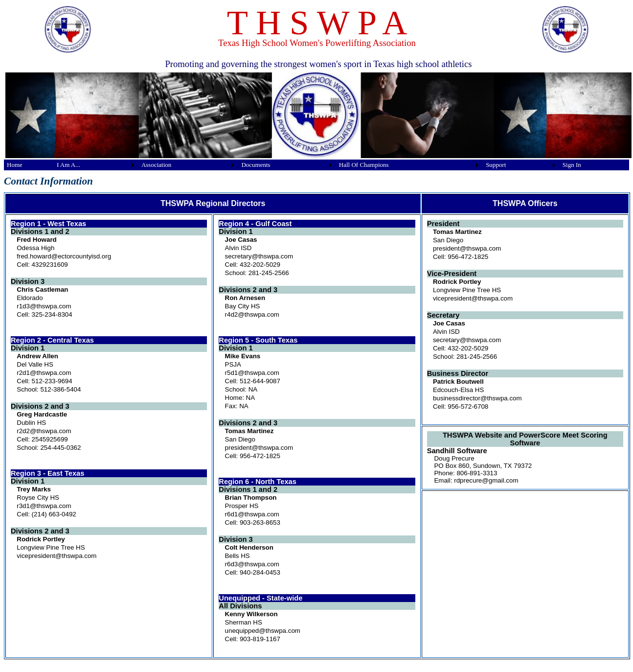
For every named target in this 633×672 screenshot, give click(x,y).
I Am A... (68, 165)
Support (496, 165)
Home (15, 165)
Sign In (572, 165)
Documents (256, 165)
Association (156, 165)
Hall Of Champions (364, 165)
